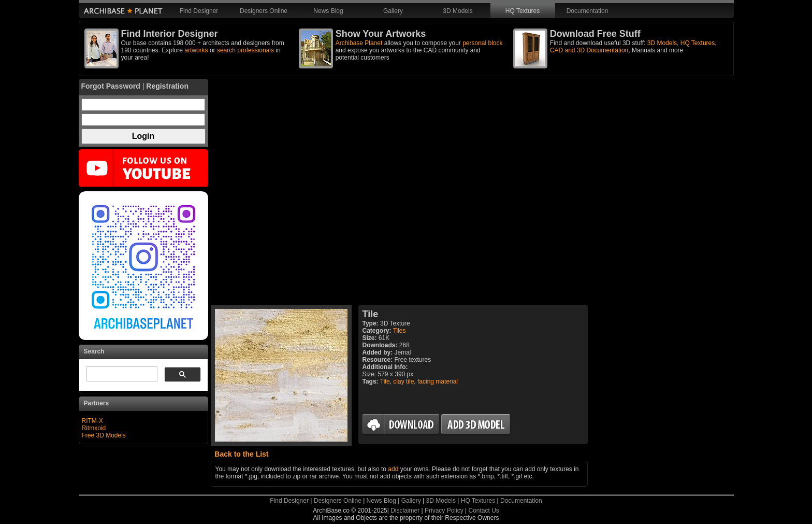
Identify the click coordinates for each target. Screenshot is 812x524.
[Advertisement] (399, 192)
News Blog (328, 11)
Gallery (393, 11)
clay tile (403, 381)
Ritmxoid (94, 428)
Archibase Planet (359, 43)
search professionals (245, 50)
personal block (482, 43)
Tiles (400, 331)
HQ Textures (523, 11)
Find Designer (199, 11)
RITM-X (92, 421)
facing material (438, 381)
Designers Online (264, 11)
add (393, 469)
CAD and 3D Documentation (589, 50)
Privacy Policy (444, 511)
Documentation (588, 11)
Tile (385, 381)
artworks (196, 50)
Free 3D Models (104, 435)
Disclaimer (405, 511)
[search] (121, 374)
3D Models (458, 11)
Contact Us (483, 511)
